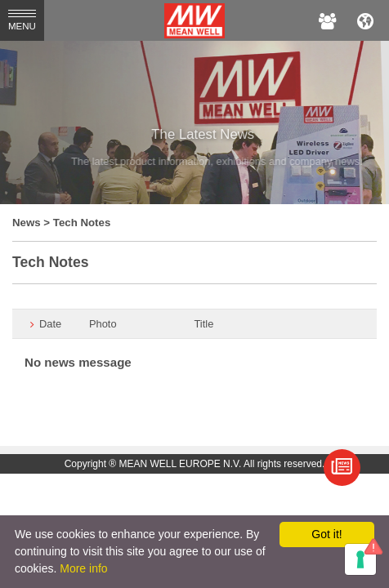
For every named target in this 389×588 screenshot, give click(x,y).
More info (83, 568)
